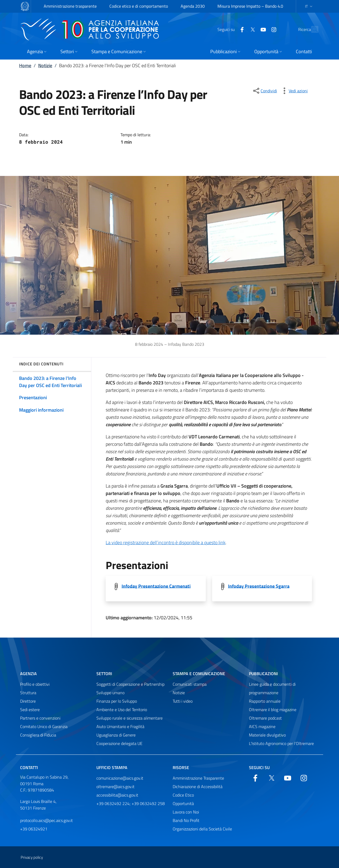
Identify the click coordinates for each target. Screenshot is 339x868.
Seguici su (259, 767)
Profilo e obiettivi (35, 684)
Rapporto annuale (265, 701)
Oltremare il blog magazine (273, 710)
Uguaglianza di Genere (116, 735)
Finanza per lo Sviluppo (117, 701)
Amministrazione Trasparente (198, 778)
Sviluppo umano (110, 693)
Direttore (28, 701)
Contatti (29, 767)
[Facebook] (230, 29)
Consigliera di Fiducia (38, 735)
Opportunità (183, 803)
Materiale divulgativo (267, 735)
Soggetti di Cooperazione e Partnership (130, 684)
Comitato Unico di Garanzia (44, 726)
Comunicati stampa (190, 684)
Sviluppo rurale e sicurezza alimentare (130, 718)
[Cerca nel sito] (312, 29)
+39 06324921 (34, 829)
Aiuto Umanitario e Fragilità (120, 726)
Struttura (28, 693)
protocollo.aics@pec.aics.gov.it (46, 820)
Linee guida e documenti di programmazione (272, 688)
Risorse (181, 767)
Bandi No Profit (186, 820)
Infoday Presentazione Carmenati (156, 586)
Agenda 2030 (193, 6)
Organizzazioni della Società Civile (202, 829)
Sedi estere (30, 710)
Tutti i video (183, 701)
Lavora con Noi (186, 812)
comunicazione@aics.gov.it (120, 778)
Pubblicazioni (263, 674)
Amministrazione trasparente (70, 6)
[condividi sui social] (265, 91)
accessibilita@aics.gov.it (117, 795)
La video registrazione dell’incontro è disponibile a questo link (166, 542)
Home (25, 65)
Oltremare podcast (265, 718)
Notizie (45, 65)
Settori (104, 674)
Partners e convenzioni (40, 718)
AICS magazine (262, 726)
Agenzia (28, 674)
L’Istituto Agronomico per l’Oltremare (281, 743)
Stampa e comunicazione (199, 674)
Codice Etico (183, 795)
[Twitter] (241, 29)
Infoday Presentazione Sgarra (259, 586)
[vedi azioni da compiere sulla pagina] (294, 91)
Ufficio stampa (112, 767)
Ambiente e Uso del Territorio (122, 710)
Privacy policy (32, 857)
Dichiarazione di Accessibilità (198, 787)
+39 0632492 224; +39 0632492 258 (131, 803)
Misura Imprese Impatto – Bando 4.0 (250, 6)
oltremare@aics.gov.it (115, 787)
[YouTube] (252, 29)
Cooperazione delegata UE (119, 743)
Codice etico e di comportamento (139, 6)
